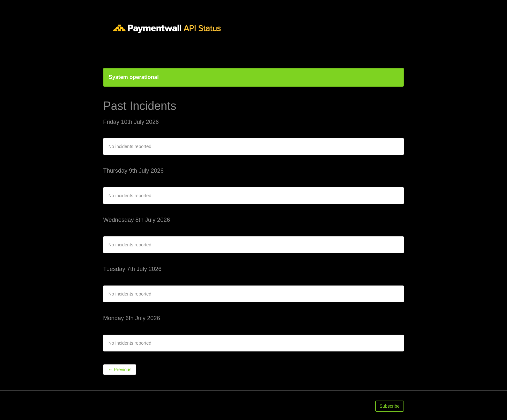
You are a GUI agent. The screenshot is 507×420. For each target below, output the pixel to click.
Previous (120, 370)
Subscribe (390, 406)
